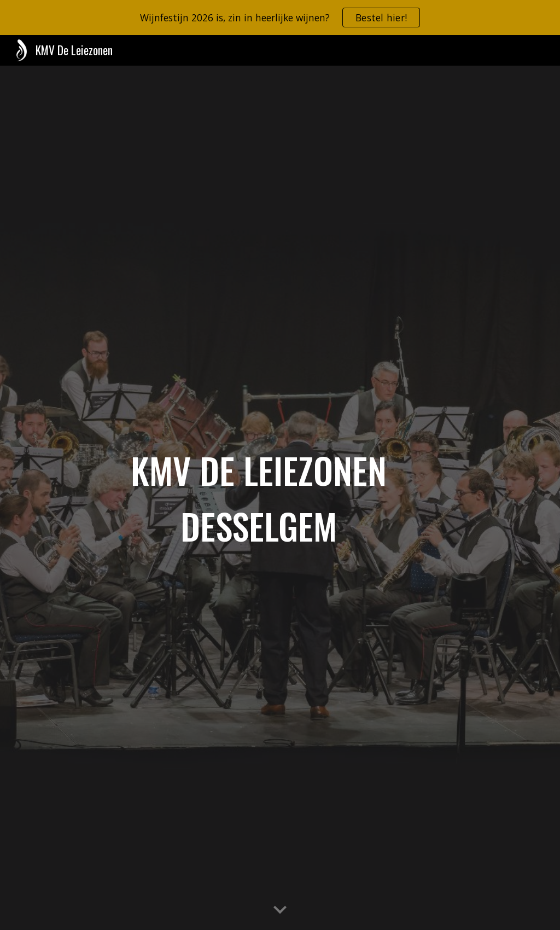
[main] (259, 498)
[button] (280, 910)
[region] (280, 18)
